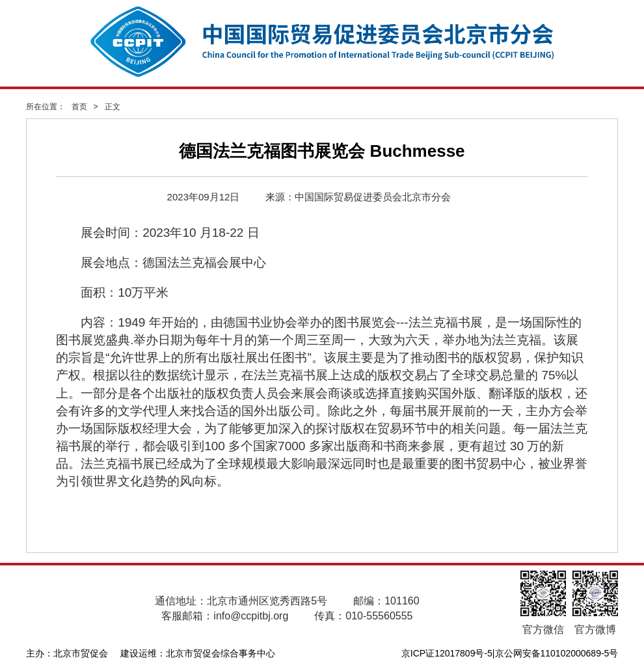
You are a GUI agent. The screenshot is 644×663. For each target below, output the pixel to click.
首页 (79, 107)
